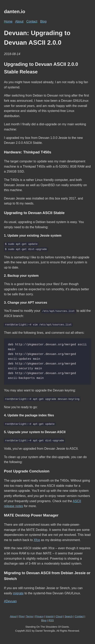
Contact (32, 21)
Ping (21, 616)
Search (69, 616)
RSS (51, 620)
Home (8, 21)
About (19, 21)
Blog (43, 21)
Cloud (59, 616)
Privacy (39, 616)
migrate (18, 593)
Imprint (50, 616)
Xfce (37, 540)
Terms (30, 616)
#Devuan (10, 601)
